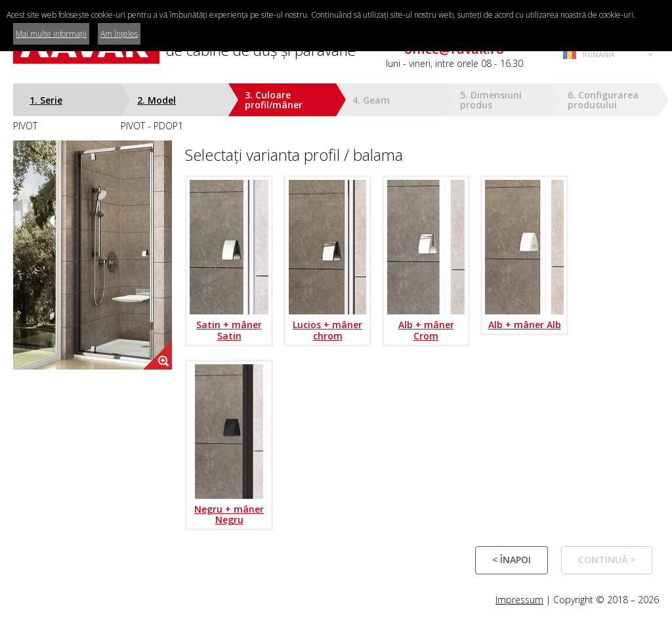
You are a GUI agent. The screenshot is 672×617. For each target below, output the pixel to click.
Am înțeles (119, 34)
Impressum (519, 600)
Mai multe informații (51, 34)
